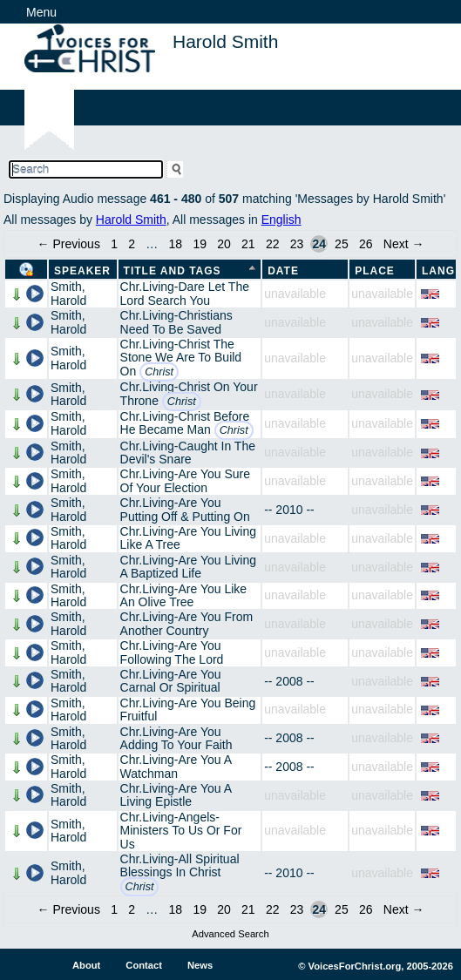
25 (342, 244)
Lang (438, 271)
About (86, 965)
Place (375, 271)
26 (366, 244)
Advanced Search (230, 934)
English (281, 220)
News (200, 965)
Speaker (82, 271)
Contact (144, 965)
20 (224, 244)
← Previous (69, 244)
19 (200, 244)
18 (176, 244)
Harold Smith (131, 220)
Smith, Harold (68, 293)
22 (273, 244)
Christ (159, 372)
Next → (404, 244)
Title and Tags (173, 271)
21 (248, 244)
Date (283, 271)
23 (297, 244)
